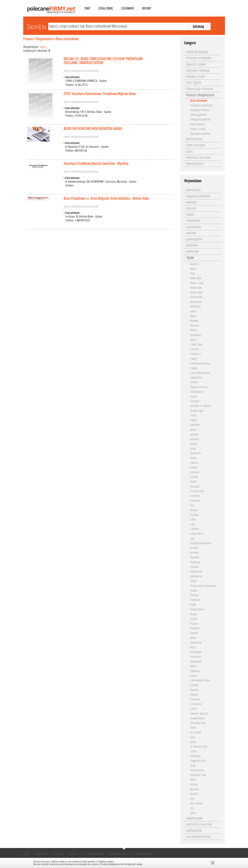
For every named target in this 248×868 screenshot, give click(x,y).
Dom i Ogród (194, 83)
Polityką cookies (106, 861)
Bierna (193, 311)
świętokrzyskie (195, 818)
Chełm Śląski (196, 345)
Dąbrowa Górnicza (199, 387)
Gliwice (194, 397)
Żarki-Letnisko (197, 803)
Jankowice (195, 425)
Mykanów (195, 557)
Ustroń (193, 751)
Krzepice (194, 510)
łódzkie (190, 214)
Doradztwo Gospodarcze (201, 105)
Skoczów (194, 685)
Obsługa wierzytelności (201, 119)
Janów (193, 430)
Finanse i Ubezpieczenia (38, 39)
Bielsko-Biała (196, 297)
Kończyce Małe (197, 491)
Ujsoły (193, 742)
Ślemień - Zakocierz (199, 714)
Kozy (192, 505)
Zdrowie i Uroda (196, 77)
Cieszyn (194, 359)
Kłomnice (195, 472)
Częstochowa (196, 378)
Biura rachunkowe (67, 39)
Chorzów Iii (196, 354)
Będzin (193, 269)
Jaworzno (195, 439)
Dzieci (190, 151)
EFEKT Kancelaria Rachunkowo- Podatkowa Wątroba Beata (100, 94)
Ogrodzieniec (196, 576)
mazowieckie (194, 227)
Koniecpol (195, 487)
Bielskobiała (196, 302)
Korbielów (195, 496)
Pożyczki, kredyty (198, 129)
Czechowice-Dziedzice (200, 364)
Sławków (195, 690)
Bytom (193, 340)
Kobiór (193, 482)
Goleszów (195, 401)
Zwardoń (194, 794)
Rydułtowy (195, 671)
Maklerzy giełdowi (199, 115)
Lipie (193, 524)
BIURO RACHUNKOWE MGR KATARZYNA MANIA (93, 129)
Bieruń (193, 316)
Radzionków (196, 643)
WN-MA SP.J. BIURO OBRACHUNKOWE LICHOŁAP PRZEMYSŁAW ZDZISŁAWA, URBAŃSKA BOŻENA (103, 61)
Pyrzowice (195, 628)
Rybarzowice (196, 662)
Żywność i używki (196, 64)
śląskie (43, 47)
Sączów (194, 676)
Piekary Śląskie (197, 609)
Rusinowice (196, 657)
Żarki (192, 799)
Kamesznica (196, 453)
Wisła (193, 766)
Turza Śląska (196, 732)
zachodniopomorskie (198, 837)
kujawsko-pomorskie (198, 196)
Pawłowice (195, 600)
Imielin (194, 416)
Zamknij (213, 863)
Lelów (193, 520)
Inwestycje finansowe (200, 110)
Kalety (193, 449)
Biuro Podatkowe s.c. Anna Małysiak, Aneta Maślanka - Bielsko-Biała (106, 198)
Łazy (192, 539)
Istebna (194, 420)
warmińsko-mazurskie (199, 824)
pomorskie (192, 251)
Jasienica (194, 435)
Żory (192, 808)
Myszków (195, 567)
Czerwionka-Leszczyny (200, 373)
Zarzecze (194, 784)
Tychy (193, 737)
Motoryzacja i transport (200, 89)
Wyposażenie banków (200, 134)
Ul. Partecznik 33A (199, 747)
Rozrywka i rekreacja (198, 70)
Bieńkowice (196, 307)
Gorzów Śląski (197, 411)
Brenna (194, 330)
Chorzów (194, 349)
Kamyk (193, 458)
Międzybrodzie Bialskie (201, 543)
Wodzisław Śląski (198, 775)
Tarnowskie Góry (198, 723)
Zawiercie (195, 789)
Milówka (194, 553)
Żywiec (193, 813)
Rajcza (193, 647)
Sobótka (194, 695)
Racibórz (194, 633)
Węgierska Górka (198, 761)
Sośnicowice (196, 704)
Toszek (193, 728)
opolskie (191, 233)
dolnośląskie (193, 190)
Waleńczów (196, 756)
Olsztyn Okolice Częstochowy (203, 586)
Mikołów (195, 548)
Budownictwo (194, 139)
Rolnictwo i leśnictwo (198, 158)
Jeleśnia (194, 444)
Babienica (195, 264)
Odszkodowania (198, 124)
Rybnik (193, 666)
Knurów (194, 477)
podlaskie (192, 245)
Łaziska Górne (197, 534)
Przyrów (194, 619)
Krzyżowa (195, 515)
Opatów (194, 591)
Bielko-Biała (196, 278)
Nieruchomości (195, 164)
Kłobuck (194, 468)
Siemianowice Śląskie (200, 680)
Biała (193, 274)
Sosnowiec (195, 699)
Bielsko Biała (196, 288)
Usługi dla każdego (197, 52)
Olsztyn (193, 581)
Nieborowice (196, 572)
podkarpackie (194, 239)
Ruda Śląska (196, 652)
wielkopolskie (194, 830)
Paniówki (195, 595)
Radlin (193, 638)
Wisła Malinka (197, 770)
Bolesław (194, 321)
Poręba (194, 614)
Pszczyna (194, 624)
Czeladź (194, 368)
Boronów (195, 326)
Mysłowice (195, 562)
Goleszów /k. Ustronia (201, 406)
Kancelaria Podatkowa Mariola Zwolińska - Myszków (96, 164)
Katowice (194, 463)
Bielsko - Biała (197, 283)
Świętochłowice (197, 718)
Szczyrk (193, 709)
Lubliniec (195, 529)
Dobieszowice (197, 392)
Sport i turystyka (196, 145)
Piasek (193, 605)
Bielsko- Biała (197, 292)
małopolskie (193, 221)
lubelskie (191, 202)
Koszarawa (195, 501)
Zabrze (193, 780)
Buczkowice (196, 335)
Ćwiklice (194, 382)
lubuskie (191, 208)
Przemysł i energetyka (199, 58)
